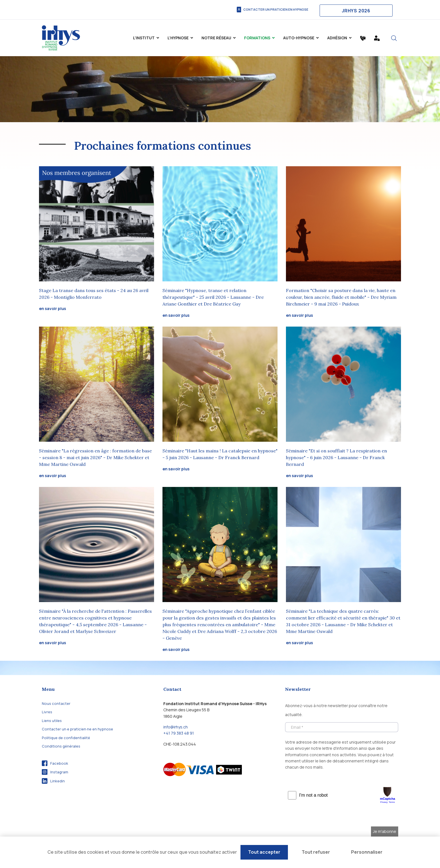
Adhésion (337, 38)
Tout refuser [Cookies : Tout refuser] (316, 852)
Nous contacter (56, 703)
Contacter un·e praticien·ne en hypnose (77, 729)
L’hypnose (178, 38)
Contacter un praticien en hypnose (272, 10)
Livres (47, 712)
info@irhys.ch (176, 727)
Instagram (55, 772)
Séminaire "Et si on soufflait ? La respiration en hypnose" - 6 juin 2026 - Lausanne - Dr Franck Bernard (336, 457)
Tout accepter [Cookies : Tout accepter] (264, 852)
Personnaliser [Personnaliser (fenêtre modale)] (367, 852)
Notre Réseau (216, 38)
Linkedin (53, 781)
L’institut (144, 38)
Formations (257, 38)
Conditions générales (61, 746)
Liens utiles (52, 721)
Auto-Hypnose (299, 38)
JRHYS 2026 (356, 11)
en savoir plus (52, 308)
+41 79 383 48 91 (179, 733)
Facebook (55, 763)
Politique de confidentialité (66, 738)
